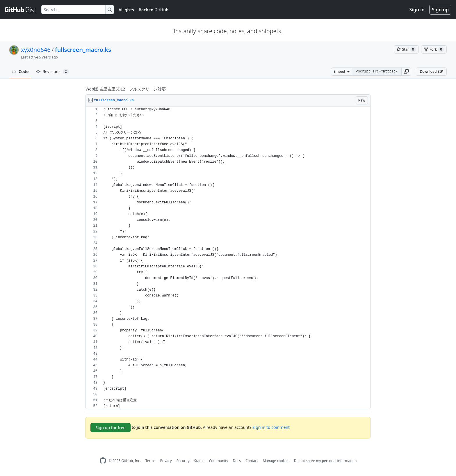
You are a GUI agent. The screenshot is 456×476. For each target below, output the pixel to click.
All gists (126, 10)
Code (20, 71)
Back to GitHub (154, 10)
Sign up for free (111, 428)
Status (199, 461)
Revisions (52, 72)
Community (219, 461)
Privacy (166, 461)
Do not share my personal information (325, 461)
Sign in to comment (271, 427)
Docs (237, 461)
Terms (150, 461)
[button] (406, 72)
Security (183, 461)
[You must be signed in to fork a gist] (434, 49)
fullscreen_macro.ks (83, 50)
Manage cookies (276, 461)
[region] (228, 258)
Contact (252, 461)
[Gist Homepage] (21, 10)
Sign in (417, 10)
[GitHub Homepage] (103, 461)
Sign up (440, 10)
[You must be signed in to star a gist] (406, 49)
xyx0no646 (36, 50)
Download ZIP (431, 71)
